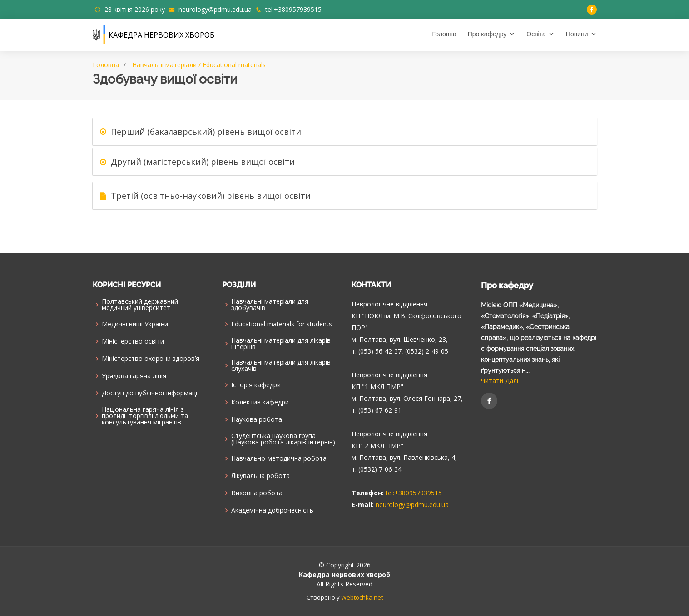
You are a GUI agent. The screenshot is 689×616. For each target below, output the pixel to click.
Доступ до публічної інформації (150, 393)
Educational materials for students (282, 324)
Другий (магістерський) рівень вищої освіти (203, 162)
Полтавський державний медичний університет (140, 305)
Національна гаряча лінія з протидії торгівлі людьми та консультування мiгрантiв (145, 416)
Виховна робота (257, 493)
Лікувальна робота (260, 476)
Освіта (536, 34)
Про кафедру (487, 34)
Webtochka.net (362, 597)
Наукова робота (257, 419)
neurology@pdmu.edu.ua (215, 9)
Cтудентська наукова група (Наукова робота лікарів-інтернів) (283, 439)
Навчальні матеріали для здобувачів (270, 305)
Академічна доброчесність (272, 510)
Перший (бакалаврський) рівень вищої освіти (206, 132)
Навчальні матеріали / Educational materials (199, 65)
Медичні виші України (135, 324)
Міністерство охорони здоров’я (151, 359)
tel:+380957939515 (293, 9)
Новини (577, 34)
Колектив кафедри (260, 402)
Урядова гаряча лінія (134, 376)
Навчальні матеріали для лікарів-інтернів (282, 344)
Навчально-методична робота (279, 458)
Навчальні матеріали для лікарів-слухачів (282, 365)
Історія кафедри (256, 385)
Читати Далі (500, 381)
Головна (444, 34)
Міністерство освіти (133, 341)
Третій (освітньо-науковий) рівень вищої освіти (211, 196)
